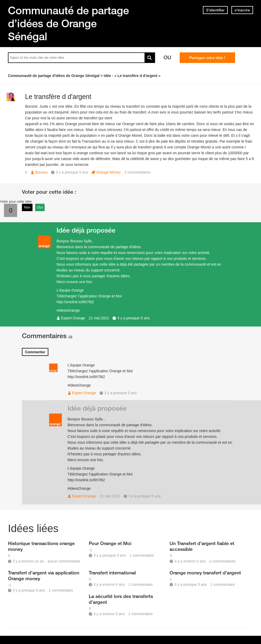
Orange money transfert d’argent (205, 573)
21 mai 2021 (99, 318)
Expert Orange (73, 318)
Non (27, 207)
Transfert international (112, 573)
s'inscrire (242, 10)
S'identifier (215, 10)
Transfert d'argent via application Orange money (44, 575)
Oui (40, 207)
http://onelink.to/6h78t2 (75, 302)
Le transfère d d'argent (58, 97)
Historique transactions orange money (41, 546)
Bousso (41, 172)
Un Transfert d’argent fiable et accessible (202, 546)
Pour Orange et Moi (110, 543)
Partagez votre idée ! (207, 58)
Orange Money (108, 172)
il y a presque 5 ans (134, 318)
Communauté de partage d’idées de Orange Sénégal (68, 23)
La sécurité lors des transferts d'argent (121, 599)
